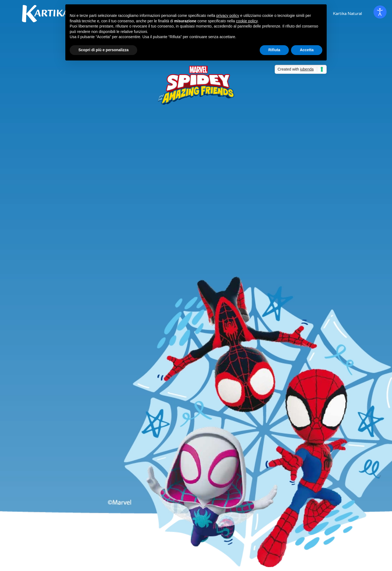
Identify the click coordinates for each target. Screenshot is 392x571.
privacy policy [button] (228, 16)
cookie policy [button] (247, 21)
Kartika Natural (347, 14)
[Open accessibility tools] (380, 12)
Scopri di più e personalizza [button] (103, 50)
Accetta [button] (307, 50)
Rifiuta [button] (274, 50)
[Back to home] (46, 14)
